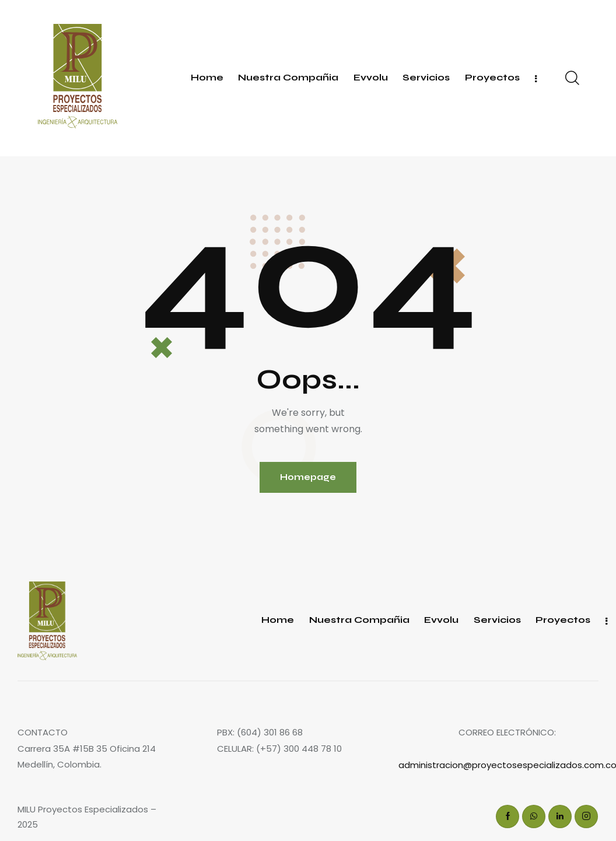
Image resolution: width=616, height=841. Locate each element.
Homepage (308, 477)
